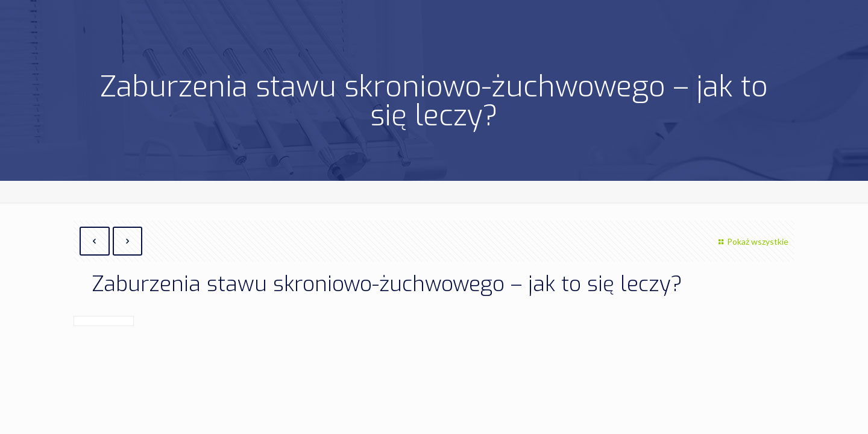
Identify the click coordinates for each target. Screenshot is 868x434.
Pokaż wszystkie (752, 241)
